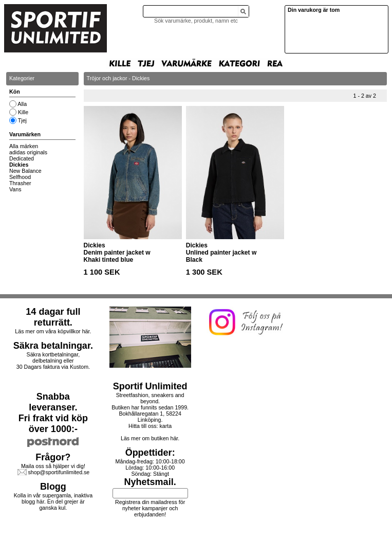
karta (165, 426)
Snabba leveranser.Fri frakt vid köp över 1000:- (53, 413)
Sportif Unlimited (150, 386)
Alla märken (24, 146)
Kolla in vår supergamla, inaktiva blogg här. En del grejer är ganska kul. (53, 501)
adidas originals (28, 152)
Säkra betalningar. (53, 346)
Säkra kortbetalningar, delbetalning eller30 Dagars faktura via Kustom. (53, 361)
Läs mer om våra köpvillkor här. (53, 331)
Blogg (53, 487)
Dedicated (22, 158)
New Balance (25, 171)
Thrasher (20, 183)
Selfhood (20, 177)
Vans (15, 189)
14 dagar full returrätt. (53, 317)
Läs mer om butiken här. (150, 438)
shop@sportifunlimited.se (59, 472)
